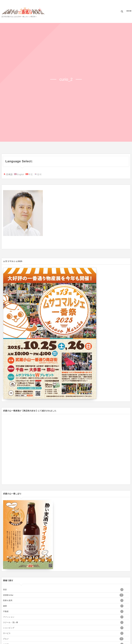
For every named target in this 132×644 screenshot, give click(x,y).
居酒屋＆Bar (63, 595)
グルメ (63, 639)
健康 (63, 606)
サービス (63, 633)
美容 (63, 590)
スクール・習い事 (63, 622)
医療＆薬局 (63, 600)
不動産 (63, 611)
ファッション (63, 617)
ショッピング (63, 628)
